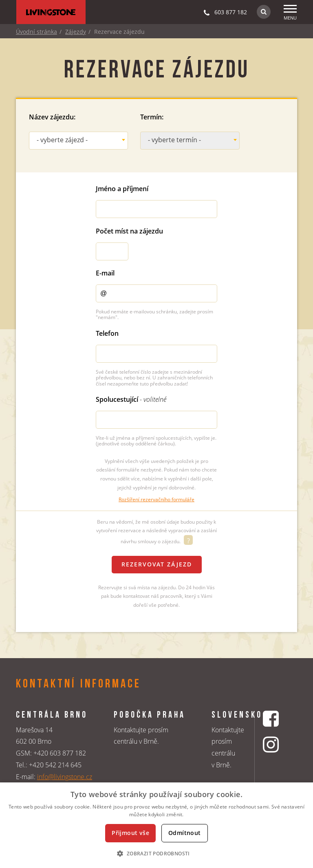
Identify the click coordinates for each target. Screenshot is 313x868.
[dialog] (156, 825)
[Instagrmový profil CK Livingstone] (272, 744)
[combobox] (78, 141)
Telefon (107, 333)
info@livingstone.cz (65, 777)
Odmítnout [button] (185, 833)
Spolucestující (131, 399)
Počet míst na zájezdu (129, 231)
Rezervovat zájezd (157, 564)
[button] (156, 853)
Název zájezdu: (52, 117)
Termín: (152, 117)
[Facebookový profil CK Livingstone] (272, 719)
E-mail (105, 273)
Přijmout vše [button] (130, 833)
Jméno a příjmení (122, 189)
